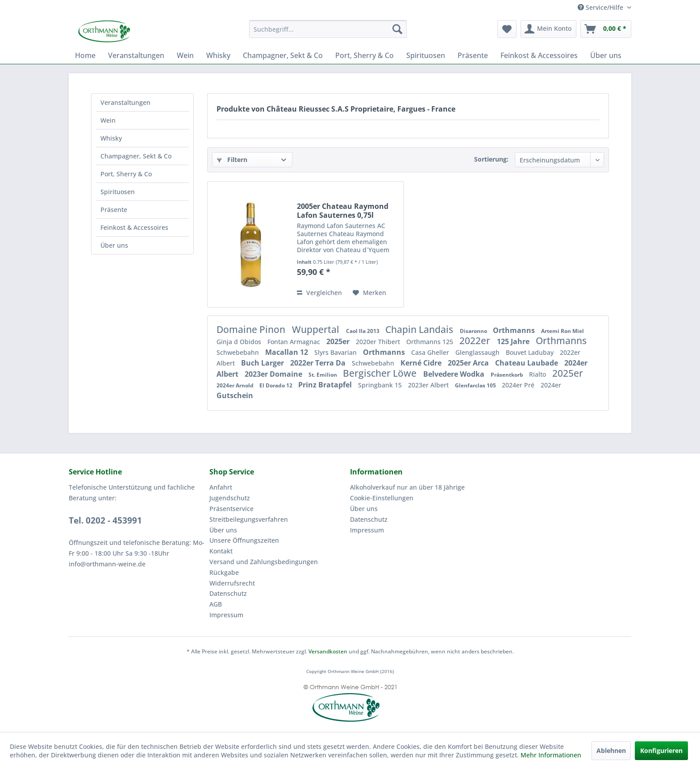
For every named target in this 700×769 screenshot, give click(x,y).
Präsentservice (231, 509)
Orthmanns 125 (431, 342)
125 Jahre (514, 341)
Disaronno (474, 331)
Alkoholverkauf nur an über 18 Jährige (407, 487)
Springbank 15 (381, 385)
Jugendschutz (230, 498)
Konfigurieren (661, 750)
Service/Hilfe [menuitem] (601, 7)
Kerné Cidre (422, 363)
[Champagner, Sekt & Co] (283, 55)
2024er (551, 385)
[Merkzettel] (507, 29)
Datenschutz (228, 593)
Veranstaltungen (125, 102)
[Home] (85, 55)
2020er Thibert (379, 342)
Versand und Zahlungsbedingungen (264, 562)
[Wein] (185, 55)
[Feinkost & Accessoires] (539, 55)
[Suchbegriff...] (328, 29)
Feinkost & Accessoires (134, 227)
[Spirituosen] (426, 55)
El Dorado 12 (277, 385)
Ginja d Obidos (240, 342)
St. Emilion (323, 375)
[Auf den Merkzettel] (369, 293)
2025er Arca (469, 363)
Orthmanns (515, 330)
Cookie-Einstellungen (382, 498)
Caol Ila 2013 (363, 331)
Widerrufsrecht (232, 583)
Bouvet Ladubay (531, 352)
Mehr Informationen (551, 755)
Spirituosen (118, 192)
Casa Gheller (431, 352)
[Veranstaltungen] (136, 55)
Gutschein (235, 395)
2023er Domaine (274, 374)
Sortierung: (491, 159)
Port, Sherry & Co (126, 174)
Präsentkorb (508, 375)
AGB (216, 604)
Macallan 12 (287, 352)
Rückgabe (224, 572)
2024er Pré (519, 385)
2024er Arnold (236, 385)
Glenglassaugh (478, 352)
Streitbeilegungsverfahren (249, 519)
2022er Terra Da (319, 363)
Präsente (114, 210)
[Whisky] (218, 55)
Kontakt (221, 551)
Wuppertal (317, 329)
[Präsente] (473, 55)
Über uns (114, 245)
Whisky (111, 138)
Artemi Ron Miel (562, 331)
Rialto (538, 374)
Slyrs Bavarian (336, 352)
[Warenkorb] (606, 29)
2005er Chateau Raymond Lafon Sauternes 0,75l (343, 211)
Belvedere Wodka (455, 374)
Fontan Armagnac (295, 342)
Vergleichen (319, 293)
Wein (108, 120)
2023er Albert (429, 385)
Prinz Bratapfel (326, 385)
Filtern (232, 160)
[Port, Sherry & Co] (365, 55)
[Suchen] (397, 29)
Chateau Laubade (527, 363)
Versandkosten (328, 651)
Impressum (226, 615)
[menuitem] (328, 29)
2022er (476, 341)
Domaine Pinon (252, 329)
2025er (339, 341)
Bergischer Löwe (381, 373)
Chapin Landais (420, 329)
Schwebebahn (239, 352)
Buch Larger (263, 363)
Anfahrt (221, 487)
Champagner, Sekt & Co (136, 156)
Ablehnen (611, 750)
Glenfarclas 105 (476, 385)
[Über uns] (606, 55)
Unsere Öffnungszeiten (244, 540)
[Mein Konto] (548, 29)
